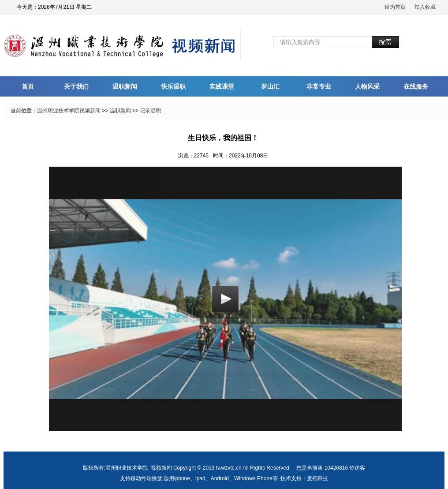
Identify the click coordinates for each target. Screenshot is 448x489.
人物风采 (367, 86)
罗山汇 (270, 86)
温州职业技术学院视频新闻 (69, 111)
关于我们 (76, 86)
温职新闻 (125, 86)
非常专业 (319, 86)
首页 (28, 86)
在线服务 (416, 86)
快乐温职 (173, 86)
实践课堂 (222, 86)
